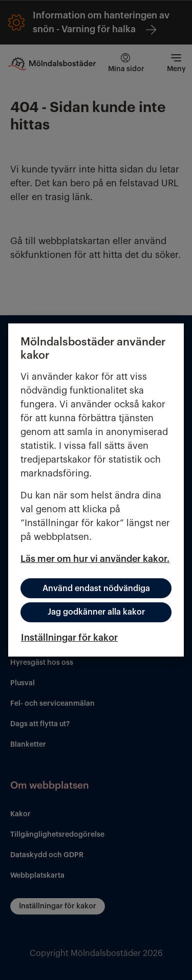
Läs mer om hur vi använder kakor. (95, 559)
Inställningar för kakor (69, 638)
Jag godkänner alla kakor (96, 612)
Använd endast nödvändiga (96, 589)
